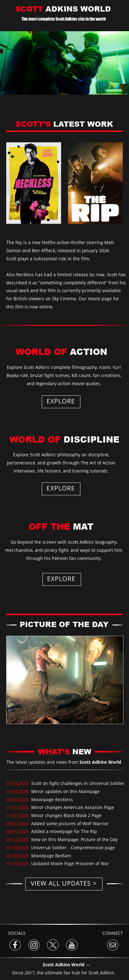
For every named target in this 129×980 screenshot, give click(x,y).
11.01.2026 (18, 807)
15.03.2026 (19, 783)
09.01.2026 (18, 823)
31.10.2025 (18, 848)
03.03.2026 (18, 799)
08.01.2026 (18, 831)
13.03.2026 (18, 791)
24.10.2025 (19, 856)
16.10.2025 (18, 863)
